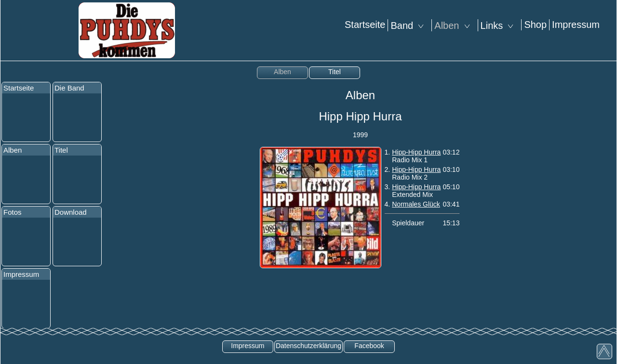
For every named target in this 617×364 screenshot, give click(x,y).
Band (410, 26)
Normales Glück (416, 204)
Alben (455, 26)
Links (500, 26)
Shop (535, 25)
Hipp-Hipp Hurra (416, 152)
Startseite (365, 25)
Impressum (576, 25)
